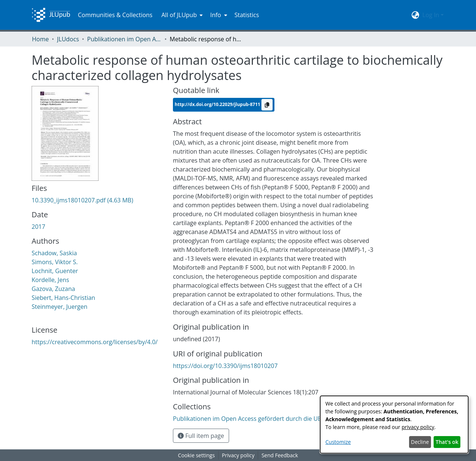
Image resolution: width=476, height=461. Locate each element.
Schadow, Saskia (54, 253)
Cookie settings (197, 455)
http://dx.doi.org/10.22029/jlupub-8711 (218, 104)
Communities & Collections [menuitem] (115, 15)
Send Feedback (280, 455)
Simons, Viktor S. (55, 262)
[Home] (51, 15)
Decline (420, 442)
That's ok (447, 442)
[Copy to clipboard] (267, 105)
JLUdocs (68, 39)
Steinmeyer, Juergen (59, 307)
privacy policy (418, 427)
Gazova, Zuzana (53, 289)
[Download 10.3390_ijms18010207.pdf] (82, 200)
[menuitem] (181, 15)
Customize (338, 442)
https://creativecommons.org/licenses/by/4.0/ (95, 342)
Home (40, 39)
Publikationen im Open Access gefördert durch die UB (124, 39)
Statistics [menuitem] (247, 15)
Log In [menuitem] (431, 15)
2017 (38, 227)
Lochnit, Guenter (55, 271)
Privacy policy (238, 455)
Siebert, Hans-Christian (63, 298)
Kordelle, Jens (50, 280)
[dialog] (394, 425)
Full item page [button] (201, 436)
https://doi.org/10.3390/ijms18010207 (225, 366)
